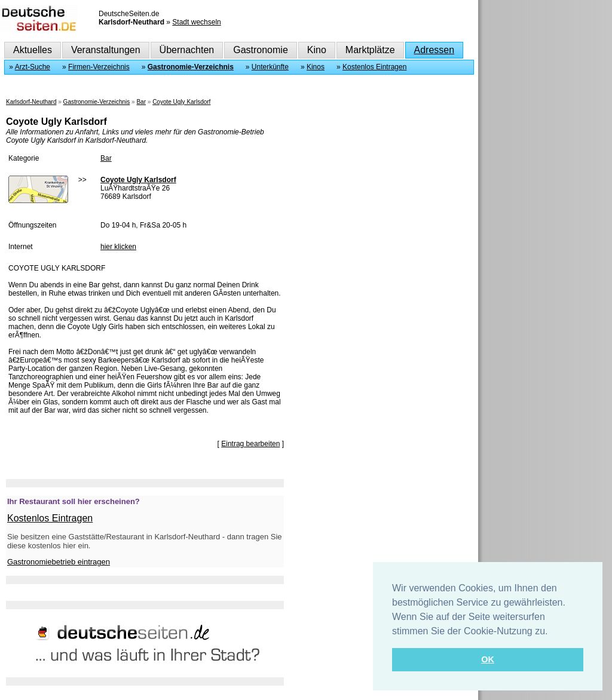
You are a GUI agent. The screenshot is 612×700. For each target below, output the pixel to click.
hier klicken (118, 247)
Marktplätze (370, 50)
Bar (141, 102)
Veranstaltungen (106, 50)
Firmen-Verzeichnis (99, 67)
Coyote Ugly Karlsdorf (181, 102)
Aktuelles (33, 50)
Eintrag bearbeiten (250, 444)
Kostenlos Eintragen (374, 67)
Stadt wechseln (196, 22)
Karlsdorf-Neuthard (31, 102)
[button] (552, 632)
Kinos (316, 67)
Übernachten (187, 50)
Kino (317, 50)
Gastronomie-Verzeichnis (191, 67)
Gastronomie (261, 50)
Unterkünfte (270, 67)
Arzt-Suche (33, 67)
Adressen (434, 50)
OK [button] (488, 659)
